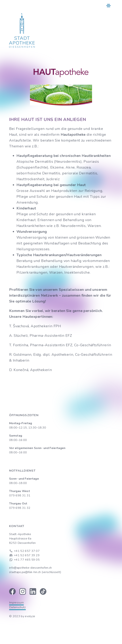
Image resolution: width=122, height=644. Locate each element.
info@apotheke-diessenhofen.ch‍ (30, 568)
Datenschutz (17, 607)
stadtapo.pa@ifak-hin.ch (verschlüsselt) (35, 572)
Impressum (16, 603)
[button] (108, 5)
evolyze (30, 616)
